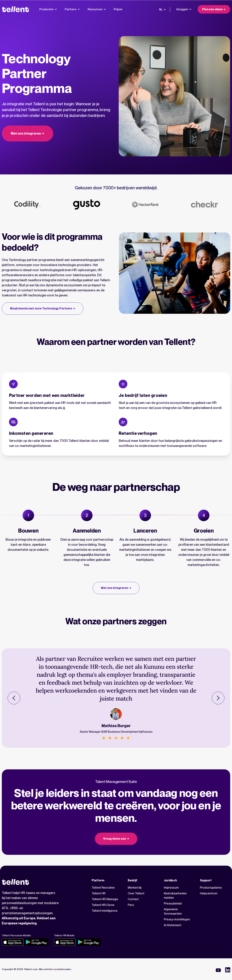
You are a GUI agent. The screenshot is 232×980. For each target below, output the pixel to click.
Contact (133, 899)
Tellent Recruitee (103, 888)
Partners (72, 9)
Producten (48, 9)
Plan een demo (212, 9)
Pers (131, 905)
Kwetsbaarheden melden (175, 896)
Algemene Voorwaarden (173, 911)
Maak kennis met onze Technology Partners (41, 308)
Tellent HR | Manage (105, 899)
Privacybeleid (173, 903)
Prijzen (118, 9)
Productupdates (211, 888)
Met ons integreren (26, 133)
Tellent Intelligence (105, 911)
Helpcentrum (209, 893)
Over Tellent (136, 893)
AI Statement (173, 925)
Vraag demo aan (115, 839)
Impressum (171, 888)
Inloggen (184, 9)
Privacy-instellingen (177, 919)
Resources (97, 9)
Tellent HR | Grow (103, 905)
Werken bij (134, 888)
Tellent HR (99, 893)
